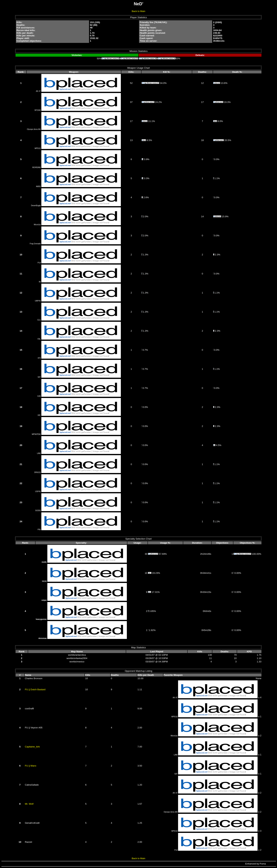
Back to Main (138, 11)
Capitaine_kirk (32, 747)
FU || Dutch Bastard (35, 689)
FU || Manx (31, 766)
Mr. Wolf (29, 804)
